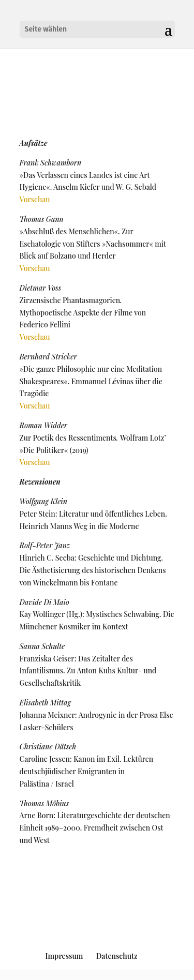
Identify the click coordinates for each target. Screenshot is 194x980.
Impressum (64, 956)
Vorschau (35, 199)
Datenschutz (117, 956)
